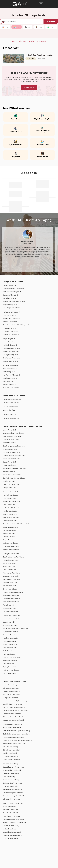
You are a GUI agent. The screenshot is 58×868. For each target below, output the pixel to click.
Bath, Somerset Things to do (12, 292)
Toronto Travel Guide (10, 514)
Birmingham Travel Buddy (11, 691)
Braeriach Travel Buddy (11, 786)
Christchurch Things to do (12, 358)
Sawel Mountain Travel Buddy (13, 789)
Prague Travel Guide (10, 540)
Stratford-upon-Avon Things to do (14, 301)
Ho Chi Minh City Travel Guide (13, 508)
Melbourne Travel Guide (11, 670)
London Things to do (10, 285)
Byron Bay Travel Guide (11, 632)
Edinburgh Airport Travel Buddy (13, 717)
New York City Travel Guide (12, 657)
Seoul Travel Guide (9, 481)
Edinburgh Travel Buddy (11, 688)
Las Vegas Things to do (11, 355)
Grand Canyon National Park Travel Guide (16, 524)
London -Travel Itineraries (11, 418)
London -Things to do (10, 414)
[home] (20, 4)
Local (39, 27)
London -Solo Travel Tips (11, 403)
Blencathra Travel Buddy (11, 780)
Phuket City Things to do (11, 352)
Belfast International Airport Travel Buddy (17, 731)
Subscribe (29, 87)
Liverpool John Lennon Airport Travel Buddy (17, 740)
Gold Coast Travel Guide (11, 546)
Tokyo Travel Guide (9, 563)
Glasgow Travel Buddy (10, 698)
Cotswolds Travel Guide (11, 440)
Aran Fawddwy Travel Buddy (12, 770)
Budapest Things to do (10, 331)
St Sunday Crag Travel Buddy (12, 783)
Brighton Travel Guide (10, 449)
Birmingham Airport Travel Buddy (14, 720)
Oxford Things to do (10, 298)
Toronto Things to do (10, 322)
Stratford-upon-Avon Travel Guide (14, 446)
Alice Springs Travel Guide (12, 573)
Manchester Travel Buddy (11, 695)
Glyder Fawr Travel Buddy (11, 760)
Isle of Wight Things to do (11, 308)
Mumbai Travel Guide (10, 511)
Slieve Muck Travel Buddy (11, 799)
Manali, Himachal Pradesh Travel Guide (16, 628)
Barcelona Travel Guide (11, 635)
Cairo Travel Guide (9, 505)
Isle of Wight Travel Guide (11, 452)
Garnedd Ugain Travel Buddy (12, 832)
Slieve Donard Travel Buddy (12, 750)
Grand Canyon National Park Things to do (16, 325)
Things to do (41, 41)
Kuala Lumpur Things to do (12, 312)
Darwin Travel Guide (10, 641)
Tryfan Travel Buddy (10, 807)
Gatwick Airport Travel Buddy (13, 704)
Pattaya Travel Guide (10, 488)
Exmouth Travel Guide (10, 521)
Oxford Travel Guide (10, 443)
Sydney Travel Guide (10, 667)
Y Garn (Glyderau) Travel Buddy (13, 803)
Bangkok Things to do (10, 378)
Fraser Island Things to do (11, 318)
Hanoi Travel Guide (9, 537)
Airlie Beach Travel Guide (11, 517)
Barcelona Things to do (11, 361)
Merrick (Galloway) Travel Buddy (14, 819)
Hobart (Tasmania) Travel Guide (13, 592)
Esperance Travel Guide (11, 492)
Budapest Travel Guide (10, 543)
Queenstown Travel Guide (12, 599)
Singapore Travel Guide (11, 527)
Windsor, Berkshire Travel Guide (13, 433)
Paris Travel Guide (9, 654)
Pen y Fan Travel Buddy (11, 764)
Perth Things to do (9, 372)
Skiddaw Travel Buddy (10, 753)
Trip (28, 27)
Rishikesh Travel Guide (10, 495)
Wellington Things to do (11, 334)
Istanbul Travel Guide (10, 644)
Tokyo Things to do (9, 339)
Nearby (51, 27)
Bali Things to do (9, 381)
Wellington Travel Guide (11, 554)
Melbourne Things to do (11, 388)
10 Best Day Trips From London (39, 55)
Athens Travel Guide (10, 608)
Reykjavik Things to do (10, 345)
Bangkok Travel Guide (10, 661)
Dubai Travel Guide (9, 622)
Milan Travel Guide (9, 472)
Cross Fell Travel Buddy (11, 756)
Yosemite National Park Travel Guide (15, 468)
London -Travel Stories (10, 407)
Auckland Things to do (10, 365)
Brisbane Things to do (10, 369)
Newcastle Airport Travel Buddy (13, 737)
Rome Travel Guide (9, 605)
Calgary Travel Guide (10, 462)
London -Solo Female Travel (12, 399)
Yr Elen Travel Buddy (10, 829)
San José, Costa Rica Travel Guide (14, 478)
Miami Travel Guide (9, 534)
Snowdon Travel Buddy (11, 747)
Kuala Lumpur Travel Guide (12, 459)
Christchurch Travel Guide (12, 616)
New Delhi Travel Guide (11, 560)
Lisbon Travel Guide (9, 570)
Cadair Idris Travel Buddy (11, 773)
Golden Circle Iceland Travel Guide (14, 456)
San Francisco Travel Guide (12, 579)
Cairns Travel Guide (9, 673)
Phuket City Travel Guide (11, 602)
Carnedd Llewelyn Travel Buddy (13, 767)
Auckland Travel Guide (10, 638)
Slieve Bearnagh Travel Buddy (13, 793)
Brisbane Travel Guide (10, 648)
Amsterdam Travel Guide (11, 595)
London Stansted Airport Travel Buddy (15, 711)
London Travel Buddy (10, 685)
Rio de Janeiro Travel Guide (12, 475)
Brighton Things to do (10, 305)
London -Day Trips (9, 410)
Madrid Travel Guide (10, 530)
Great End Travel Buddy (11, 813)
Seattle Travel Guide (10, 498)
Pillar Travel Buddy (9, 777)
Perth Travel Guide (9, 651)
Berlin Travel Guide (9, 567)
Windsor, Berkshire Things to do (13, 289)
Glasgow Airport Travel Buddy (13, 724)
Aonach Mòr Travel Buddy (11, 816)
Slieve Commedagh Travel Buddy (14, 796)
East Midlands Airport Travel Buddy (14, 744)
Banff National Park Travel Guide (14, 557)
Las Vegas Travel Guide (11, 611)
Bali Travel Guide (9, 664)
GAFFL (14, 41)
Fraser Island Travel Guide (11, 501)
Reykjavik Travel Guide (10, 583)
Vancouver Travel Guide (11, 576)
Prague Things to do (10, 328)
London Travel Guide (10, 430)
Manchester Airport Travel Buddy (14, 707)
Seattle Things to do (10, 315)
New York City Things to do (12, 375)
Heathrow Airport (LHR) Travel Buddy (15, 701)
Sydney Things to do (10, 385)
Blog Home (23, 41)
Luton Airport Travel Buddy (12, 714)
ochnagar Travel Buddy (11, 839)
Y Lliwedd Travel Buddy (11, 810)
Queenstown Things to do (12, 348)
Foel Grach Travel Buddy (11, 826)
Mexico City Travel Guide (11, 550)
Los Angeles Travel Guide (11, 619)
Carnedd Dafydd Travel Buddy (13, 835)
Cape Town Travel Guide (11, 484)
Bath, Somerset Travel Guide (12, 436)
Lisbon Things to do (9, 342)
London (32, 41)
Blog (17, 27)
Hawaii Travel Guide (9, 465)
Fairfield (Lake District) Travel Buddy (15, 823)
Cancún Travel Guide (10, 586)
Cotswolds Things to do (11, 295)
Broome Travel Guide (10, 589)
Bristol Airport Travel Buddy (12, 728)
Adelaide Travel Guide (10, 625)
